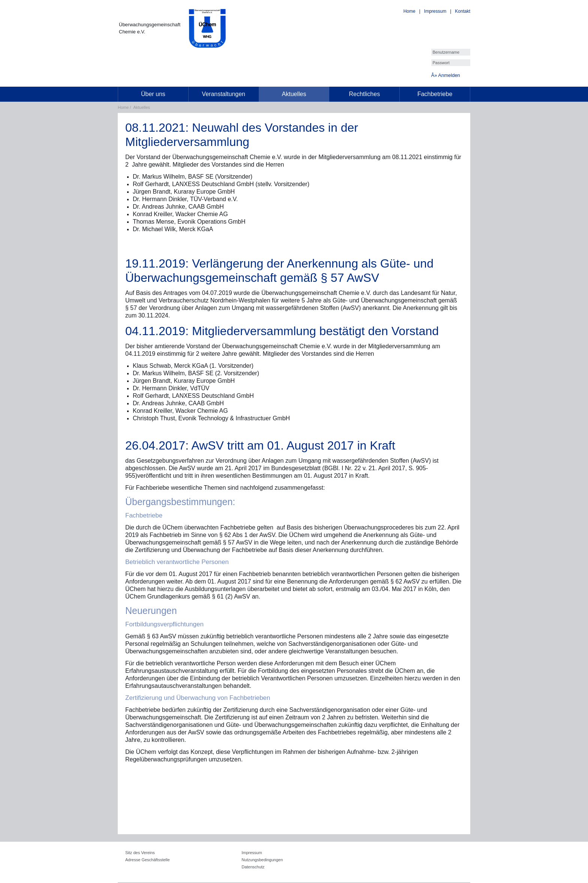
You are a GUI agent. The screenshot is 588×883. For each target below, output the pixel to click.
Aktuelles (294, 94)
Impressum (435, 11)
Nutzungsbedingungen (262, 860)
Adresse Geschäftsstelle (148, 860)
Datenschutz (253, 867)
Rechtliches (364, 94)
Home (409, 11)
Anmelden (449, 75)
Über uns (153, 94)
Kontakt (463, 11)
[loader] (0, 5)
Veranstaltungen (223, 94)
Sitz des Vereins (140, 853)
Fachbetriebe (435, 94)
